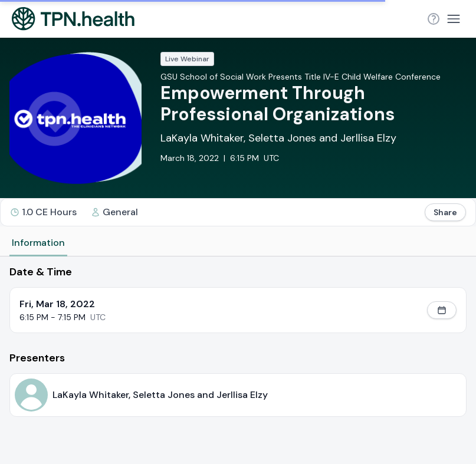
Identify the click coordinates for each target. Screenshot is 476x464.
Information (38, 243)
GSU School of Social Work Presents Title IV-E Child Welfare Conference (301, 77)
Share (445, 212)
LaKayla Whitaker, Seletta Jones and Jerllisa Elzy (278, 138)
